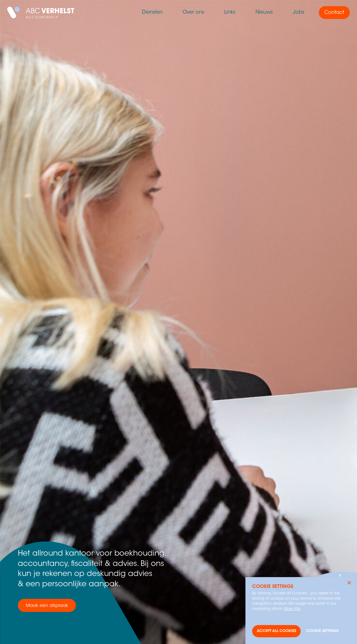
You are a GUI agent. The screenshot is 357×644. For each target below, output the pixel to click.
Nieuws (264, 13)
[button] (349, 583)
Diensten (152, 13)
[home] (41, 12)
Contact (334, 13)
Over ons (193, 13)
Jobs (299, 13)
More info (292, 609)
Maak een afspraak (47, 606)
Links (230, 13)
